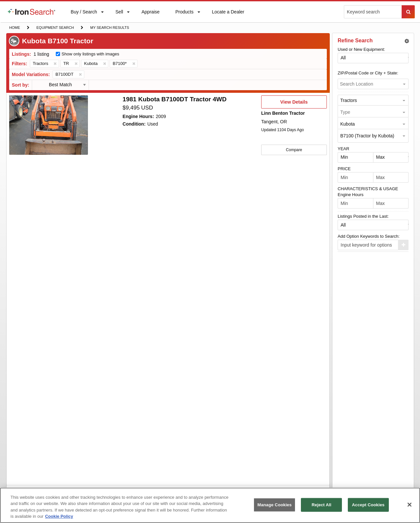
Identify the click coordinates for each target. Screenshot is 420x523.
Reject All (322, 505)
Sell (119, 13)
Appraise (150, 13)
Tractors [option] (349, 100)
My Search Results (109, 28)
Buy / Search (84, 16)
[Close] (409, 505)
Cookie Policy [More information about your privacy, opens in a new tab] (59, 516)
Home (14, 27)
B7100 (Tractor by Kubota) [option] (367, 136)
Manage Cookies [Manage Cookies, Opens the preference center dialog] (274, 505)
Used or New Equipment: (361, 49)
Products (184, 13)
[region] (210, 505)
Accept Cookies (368, 505)
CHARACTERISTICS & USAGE (368, 189)
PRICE (344, 169)
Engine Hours (351, 195)
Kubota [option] (347, 124)
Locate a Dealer (228, 16)
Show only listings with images (91, 54)
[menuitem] (31, 12)
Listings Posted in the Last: (363, 216)
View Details (294, 104)
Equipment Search (55, 28)
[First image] (49, 125)
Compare (294, 150)
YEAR (343, 149)
